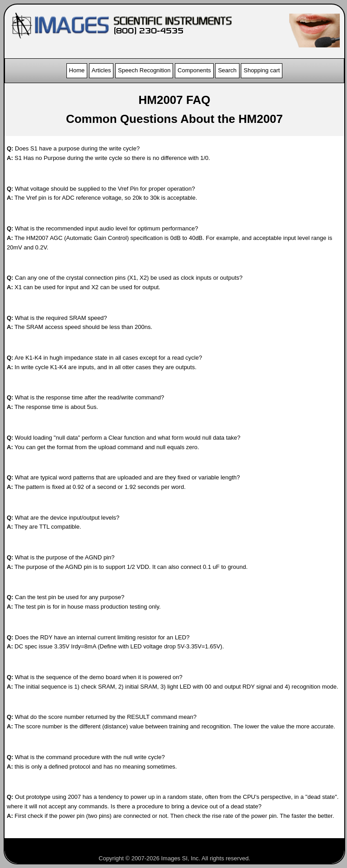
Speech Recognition (144, 70)
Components (194, 70)
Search (227, 70)
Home (77, 70)
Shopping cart (262, 70)
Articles (101, 70)
